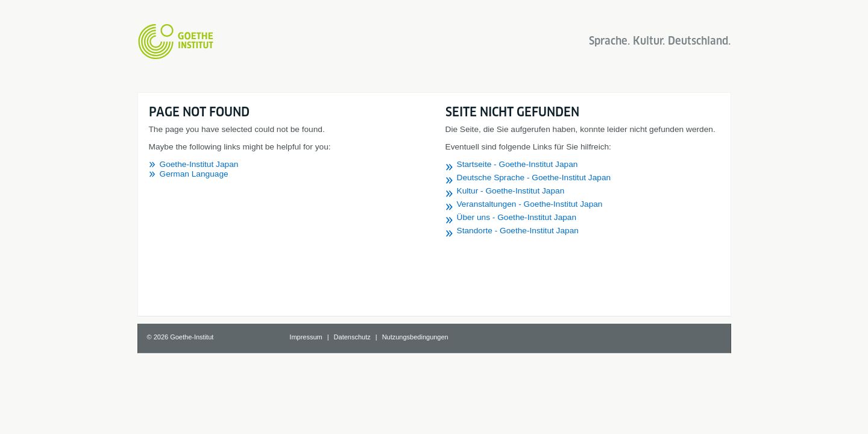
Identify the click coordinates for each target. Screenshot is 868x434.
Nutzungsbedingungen (415, 337)
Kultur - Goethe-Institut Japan (511, 191)
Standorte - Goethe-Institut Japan (518, 231)
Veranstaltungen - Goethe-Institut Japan (530, 204)
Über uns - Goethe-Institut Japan (517, 217)
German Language (194, 174)
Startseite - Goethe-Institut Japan (517, 164)
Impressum (306, 337)
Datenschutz (352, 337)
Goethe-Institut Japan (199, 164)
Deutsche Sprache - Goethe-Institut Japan (534, 178)
